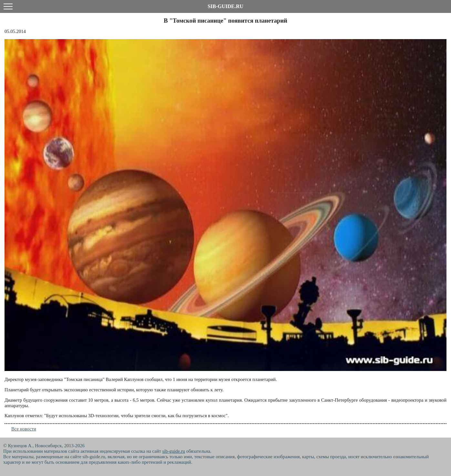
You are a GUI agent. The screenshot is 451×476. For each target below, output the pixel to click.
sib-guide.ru (174, 451)
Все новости (24, 429)
